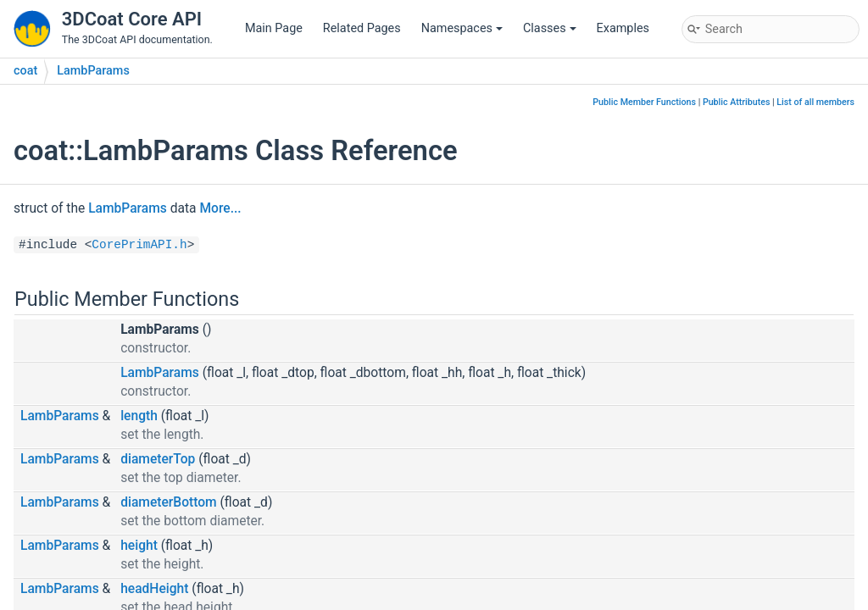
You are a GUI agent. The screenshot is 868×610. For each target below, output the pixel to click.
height (139, 546)
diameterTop (158, 459)
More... (220, 208)
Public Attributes (737, 102)
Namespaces (462, 28)
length (139, 416)
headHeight (154, 589)
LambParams (93, 71)
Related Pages (362, 28)
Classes (550, 28)
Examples (623, 28)
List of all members (815, 102)
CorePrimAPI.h (139, 245)
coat (25, 71)
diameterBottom (169, 502)
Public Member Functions (644, 102)
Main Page (274, 28)
